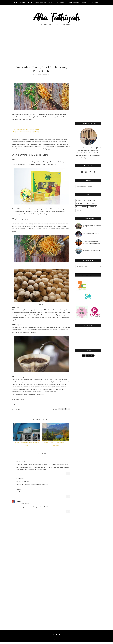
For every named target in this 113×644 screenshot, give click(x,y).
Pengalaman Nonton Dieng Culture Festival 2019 (27, 129)
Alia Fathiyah (59, 641)
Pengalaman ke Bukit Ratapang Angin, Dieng (26, 132)
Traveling (50, 413)
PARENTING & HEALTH (90, 204)
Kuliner (23, 413)
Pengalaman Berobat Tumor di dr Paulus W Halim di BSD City (92, 242)
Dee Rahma (20, 480)
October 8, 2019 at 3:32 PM (23, 505)
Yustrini (19, 503)
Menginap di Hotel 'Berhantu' (91, 251)
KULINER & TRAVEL (31, 413)
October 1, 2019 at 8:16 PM (23, 463)
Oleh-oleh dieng (42, 413)
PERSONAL (79, 204)
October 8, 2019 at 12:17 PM (23, 483)
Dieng (18, 413)
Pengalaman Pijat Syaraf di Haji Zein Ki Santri (92, 226)
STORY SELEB (92, 207)
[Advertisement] (41, 49)
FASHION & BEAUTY (81, 207)
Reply (68, 476)
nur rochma (20, 460)
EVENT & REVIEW (81, 200)
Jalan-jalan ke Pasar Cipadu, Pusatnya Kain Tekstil (91, 234)
